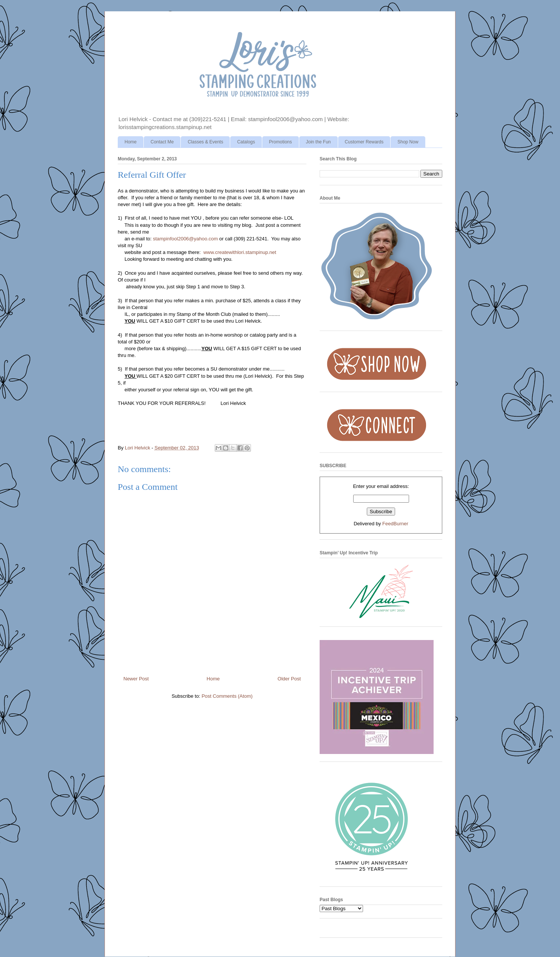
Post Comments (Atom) (227, 696)
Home (131, 142)
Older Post (289, 679)
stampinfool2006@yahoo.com (185, 239)
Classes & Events (205, 142)
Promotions (281, 142)
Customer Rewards (364, 142)
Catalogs (246, 142)
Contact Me (162, 142)
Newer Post (136, 679)
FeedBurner (395, 524)
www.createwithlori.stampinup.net (240, 252)
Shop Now (408, 142)
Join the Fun (318, 142)
